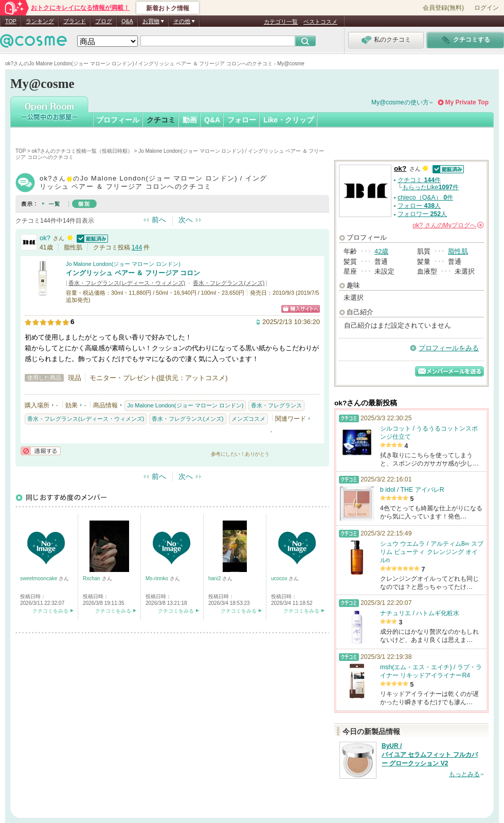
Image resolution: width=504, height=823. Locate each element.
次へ (186, 220)
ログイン (487, 8)
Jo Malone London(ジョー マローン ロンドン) (123, 264)
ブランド (75, 21)
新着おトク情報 (168, 8)
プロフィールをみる (449, 348)
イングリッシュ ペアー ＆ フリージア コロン (133, 273)
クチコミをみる (50, 611)
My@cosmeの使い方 (400, 102)
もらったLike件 (430, 187)
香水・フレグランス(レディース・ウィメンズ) (127, 283)
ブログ (104, 21)
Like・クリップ (289, 120)
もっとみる (464, 774)
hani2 (215, 578)
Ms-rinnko (158, 578)
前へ (159, 220)
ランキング (40, 21)
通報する (41, 451)
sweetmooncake (39, 578)
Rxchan (92, 578)
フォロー (242, 120)
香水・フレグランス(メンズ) (229, 283)
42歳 (381, 251)
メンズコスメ (248, 419)
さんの (448, 225)
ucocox (280, 578)
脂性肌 (458, 251)
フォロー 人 (419, 206)
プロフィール (118, 120)
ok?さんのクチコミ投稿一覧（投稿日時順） (82, 151)
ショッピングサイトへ (301, 309)
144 (137, 247)
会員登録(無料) (443, 8)
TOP (11, 21)
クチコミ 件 (419, 180)
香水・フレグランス (276, 405)
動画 (190, 120)
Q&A (127, 21)
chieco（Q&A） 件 (425, 198)
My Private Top (467, 102)
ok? (45, 238)
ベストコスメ (320, 22)
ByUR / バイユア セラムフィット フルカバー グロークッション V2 (430, 755)
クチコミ (161, 120)
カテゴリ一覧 (281, 22)
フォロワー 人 (422, 214)
